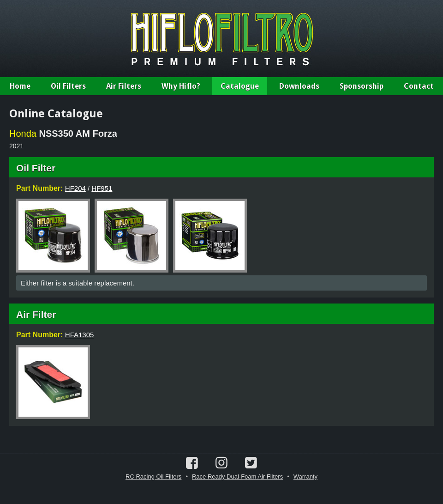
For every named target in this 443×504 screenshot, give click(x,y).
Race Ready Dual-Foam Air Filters (237, 477)
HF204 (75, 188)
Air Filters (124, 86)
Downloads (299, 86)
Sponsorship (362, 86)
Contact (419, 86)
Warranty (305, 477)
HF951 (102, 188)
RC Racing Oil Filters (153, 477)
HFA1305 (80, 335)
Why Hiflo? (181, 86)
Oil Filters (68, 86)
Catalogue (240, 86)
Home (20, 86)
